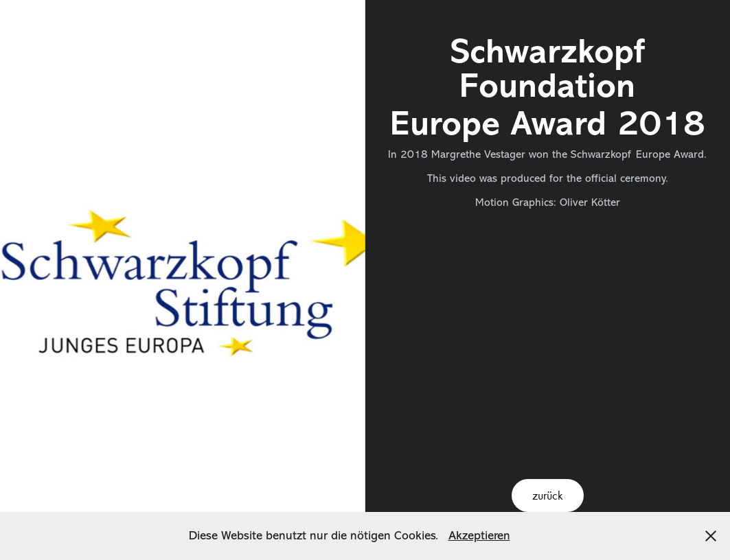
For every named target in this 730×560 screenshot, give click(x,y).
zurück (548, 495)
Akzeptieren (479, 535)
